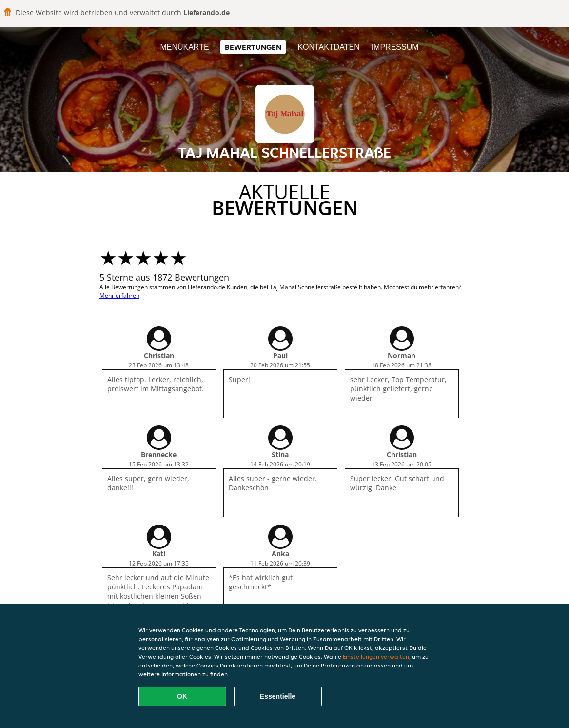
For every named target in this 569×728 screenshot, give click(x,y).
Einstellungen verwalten (376, 657)
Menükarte (184, 47)
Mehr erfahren (119, 295)
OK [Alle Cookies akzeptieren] (182, 696)
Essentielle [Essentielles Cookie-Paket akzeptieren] (278, 696)
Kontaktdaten (328, 47)
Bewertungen (253, 47)
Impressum (395, 47)
